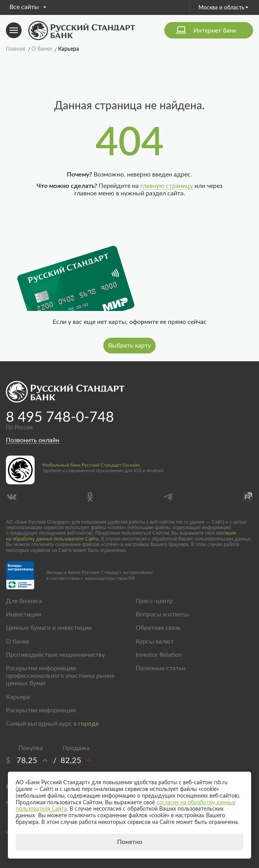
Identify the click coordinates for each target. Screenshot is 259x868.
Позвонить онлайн (33, 440)
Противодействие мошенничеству (55, 655)
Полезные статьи (161, 668)
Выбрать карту (129, 346)
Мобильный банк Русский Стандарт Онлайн (91, 465)
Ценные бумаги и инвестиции (49, 628)
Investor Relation (159, 655)
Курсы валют (155, 642)
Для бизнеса (24, 601)
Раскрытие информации (41, 710)
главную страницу (167, 186)
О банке (17, 642)
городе (88, 724)
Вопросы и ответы (162, 614)
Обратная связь (158, 628)
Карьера (18, 697)
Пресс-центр (154, 601)
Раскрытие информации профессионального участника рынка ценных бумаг (60, 676)
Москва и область (223, 8)
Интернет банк (215, 31)
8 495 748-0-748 (60, 417)
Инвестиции (24, 614)
